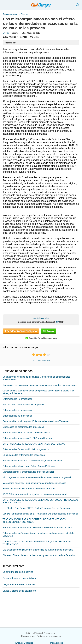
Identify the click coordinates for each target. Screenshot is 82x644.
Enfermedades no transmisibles (19, 578)
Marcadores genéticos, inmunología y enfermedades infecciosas (34, 483)
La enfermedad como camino (18, 572)
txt (57, 322)
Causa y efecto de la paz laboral (19, 591)
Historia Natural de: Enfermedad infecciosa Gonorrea (29, 489)
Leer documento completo (21, 331)
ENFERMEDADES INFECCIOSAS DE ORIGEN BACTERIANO (34, 444)
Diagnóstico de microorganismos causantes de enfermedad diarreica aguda (40, 385)
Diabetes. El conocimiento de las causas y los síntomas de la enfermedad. (39, 555)
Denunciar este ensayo (41, 360)
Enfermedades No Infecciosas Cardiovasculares (26, 433)
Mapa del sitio (57, 643)
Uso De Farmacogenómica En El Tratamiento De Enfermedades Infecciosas (40, 514)
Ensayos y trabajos (24, 643)
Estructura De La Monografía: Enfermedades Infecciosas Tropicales (36, 421)
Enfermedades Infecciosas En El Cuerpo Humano (27, 438)
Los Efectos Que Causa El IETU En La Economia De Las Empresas (36, 508)
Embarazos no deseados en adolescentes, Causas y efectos (32, 461)
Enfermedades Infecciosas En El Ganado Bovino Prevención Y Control (37, 528)
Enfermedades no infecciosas (17, 416)
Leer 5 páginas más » (41, 318)
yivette (6, 33)
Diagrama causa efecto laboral (19, 585)
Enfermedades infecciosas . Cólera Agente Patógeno (29, 466)
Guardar (49, 331)
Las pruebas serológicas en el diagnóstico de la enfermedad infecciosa (38, 550)
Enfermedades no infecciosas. (17, 410)
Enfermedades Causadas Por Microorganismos (26, 449)
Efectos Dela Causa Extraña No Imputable (23, 405)
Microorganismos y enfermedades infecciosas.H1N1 (28, 472)
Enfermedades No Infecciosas (17, 399)
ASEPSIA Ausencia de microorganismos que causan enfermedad (35, 494)
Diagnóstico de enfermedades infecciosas (23, 427)
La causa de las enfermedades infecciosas (24, 455)
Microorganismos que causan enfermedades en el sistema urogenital (37, 477)
